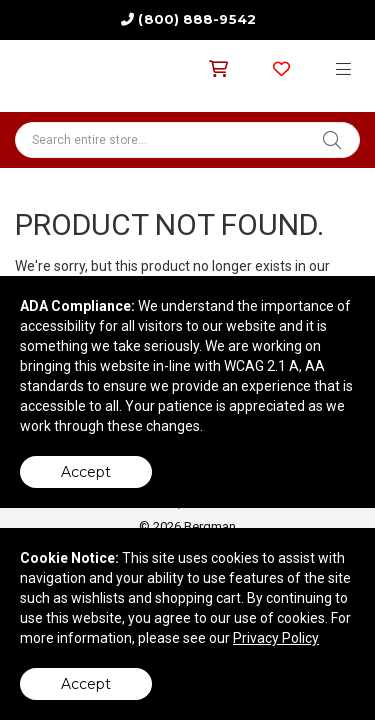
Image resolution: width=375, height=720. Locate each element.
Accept (86, 472)
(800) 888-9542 (196, 19)
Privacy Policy (276, 638)
